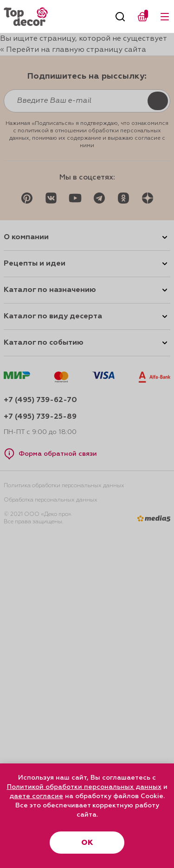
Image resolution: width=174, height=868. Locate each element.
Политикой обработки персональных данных (84, 787)
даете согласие (36, 796)
